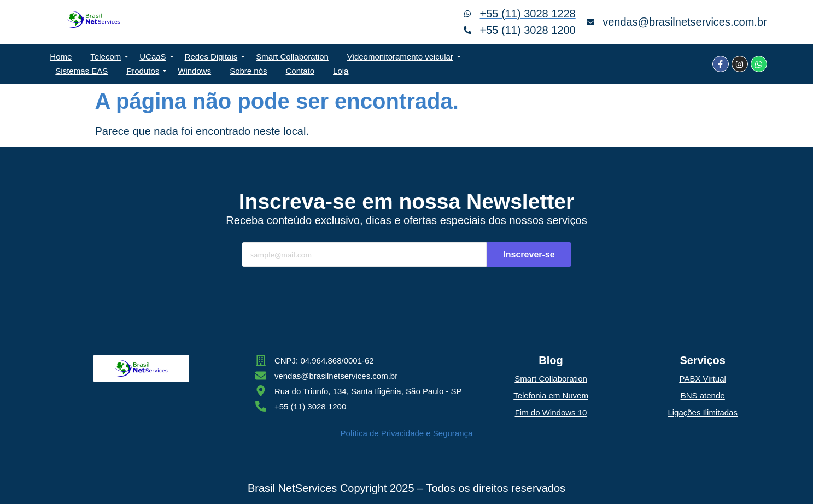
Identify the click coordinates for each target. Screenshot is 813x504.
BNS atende (703, 395)
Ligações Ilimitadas (703, 412)
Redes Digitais (213, 57)
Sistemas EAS (81, 71)
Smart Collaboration (292, 57)
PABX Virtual (703, 379)
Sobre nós (248, 71)
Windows (194, 71)
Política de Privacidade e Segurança (407, 433)
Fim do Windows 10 (551, 412)
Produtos (145, 71)
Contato (300, 71)
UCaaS (154, 57)
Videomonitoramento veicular (402, 57)
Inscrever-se (529, 254)
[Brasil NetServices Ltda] (94, 20)
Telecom (107, 57)
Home (61, 57)
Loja (341, 71)
